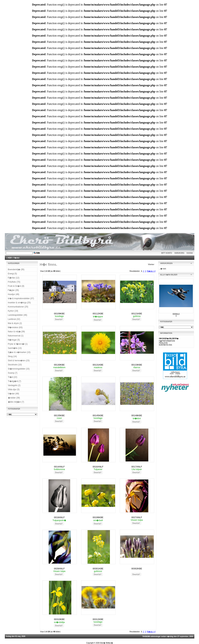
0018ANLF (59, 517)
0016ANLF (98, 467)
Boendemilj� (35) (16, 269)
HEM (10, 258)
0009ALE (176, 314)
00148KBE (137, 415)
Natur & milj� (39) (16, 332)
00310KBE (59, 619)
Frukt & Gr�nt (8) (16, 286)
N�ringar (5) (14, 340)
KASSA (190, 253)
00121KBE (137, 314)
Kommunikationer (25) (18, 307)
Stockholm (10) (15, 365)
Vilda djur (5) (14, 390)
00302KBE (137, 569)
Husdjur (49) (14, 294)
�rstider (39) (14, 398)
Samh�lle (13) (15, 348)
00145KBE (98, 415)
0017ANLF (137, 467)
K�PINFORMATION (167, 341)
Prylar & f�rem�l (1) (18, 344)
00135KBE (59, 415)
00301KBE (98, 569)
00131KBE (98, 365)
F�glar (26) (13, 290)
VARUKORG (179, 253)
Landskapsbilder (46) (18, 315)
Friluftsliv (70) (14, 282)
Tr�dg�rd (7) (15, 381)
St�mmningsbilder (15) (19, 369)
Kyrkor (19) (13, 311)
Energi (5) (12, 274)
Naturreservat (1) (16, 336)
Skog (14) (12, 356)
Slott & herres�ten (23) (19, 361)
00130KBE (59, 365)
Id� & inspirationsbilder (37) (21, 298)
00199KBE (98, 517)
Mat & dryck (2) (15, 323)
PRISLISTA (163, 343)
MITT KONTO (167, 253)
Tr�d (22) (13, 377)
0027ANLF (137, 517)
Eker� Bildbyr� (106, 643)
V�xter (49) (14, 394)
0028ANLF (59, 569)
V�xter (17, 258)
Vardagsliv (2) (14, 385)
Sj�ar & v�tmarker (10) (19, 352)
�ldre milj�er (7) (16, 402)
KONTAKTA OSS (165, 345)
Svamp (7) (13, 373)
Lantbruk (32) (14, 319)
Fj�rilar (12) (14, 278)
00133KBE (137, 365)
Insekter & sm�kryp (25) (19, 303)
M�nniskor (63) (15, 327)
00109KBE (59, 314)
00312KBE (98, 619)
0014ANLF (59, 467)
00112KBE (98, 314)
